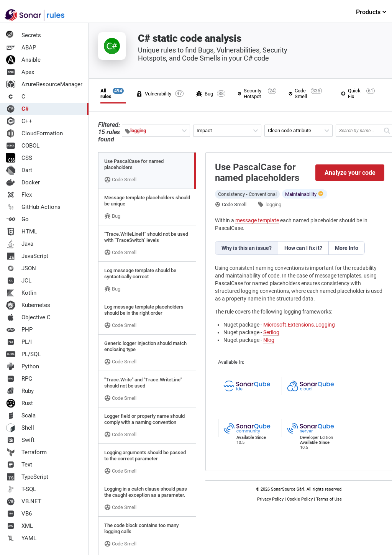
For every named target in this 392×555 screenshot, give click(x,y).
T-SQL (21, 489)
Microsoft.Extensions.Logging (299, 325)
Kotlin (21, 293)
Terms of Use (329, 499)
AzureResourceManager (44, 84)
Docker (23, 182)
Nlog (269, 340)
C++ (19, 121)
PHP (19, 330)
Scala (21, 415)
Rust (20, 403)
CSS (19, 158)
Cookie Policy (300, 499)
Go (17, 219)
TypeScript (27, 477)
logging (273, 204)
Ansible (23, 60)
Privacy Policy (270, 499)
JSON (21, 268)
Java (20, 244)
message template (257, 220)
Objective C (28, 317)
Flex (19, 195)
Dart (19, 170)
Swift (20, 440)
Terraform (26, 452)
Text (19, 465)
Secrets (24, 35)
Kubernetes (28, 305)
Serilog (271, 332)
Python (23, 366)
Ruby (20, 391)
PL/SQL (23, 354)
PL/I (19, 342)
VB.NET (24, 501)
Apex (20, 72)
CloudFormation (34, 133)
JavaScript (27, 256)
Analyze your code (350, 173)
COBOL (23, 146)
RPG (19, 379)
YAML (21, 538)
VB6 (19, 514)
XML (20, 526)
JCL (19, 281)
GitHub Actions (33, 207)
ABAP (21, 48)
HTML (22, 232)
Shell (20, 428)
